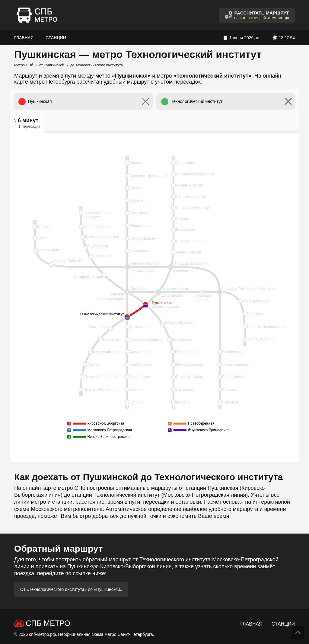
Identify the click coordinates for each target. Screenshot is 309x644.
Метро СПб (24, 65)
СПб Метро (48, 623)
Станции (56, 38)
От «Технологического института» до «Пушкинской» (71, 589)
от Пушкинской (52, 65)
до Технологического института (97, 65)
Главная (24, 38)
